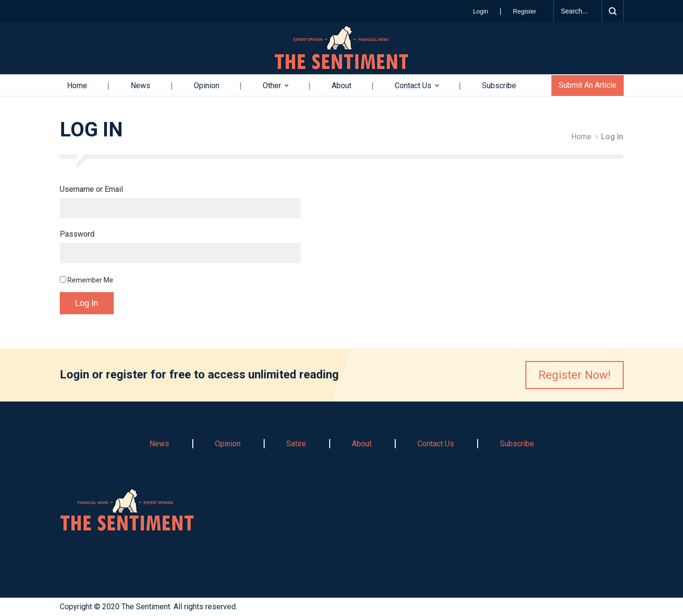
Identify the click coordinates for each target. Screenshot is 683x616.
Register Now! (575, 375)
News (141, 86)
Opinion (207, 86)
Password (77, 234)
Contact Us (413, 86)
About (341, 86)
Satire (296, 444)
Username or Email (91, 189)
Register (524, 11)
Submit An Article (588, 85)
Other (272, 86)
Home (77, 86)
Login (481, 11)
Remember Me (87, 280)
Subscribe (499, 86)
